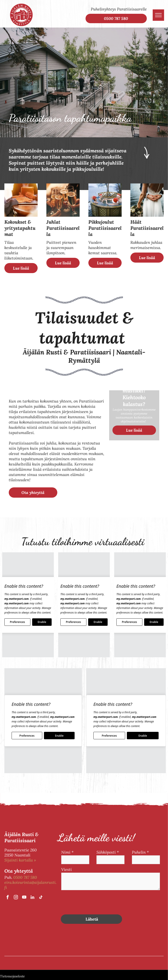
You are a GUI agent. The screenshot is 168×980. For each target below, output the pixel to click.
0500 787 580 (25, 877)
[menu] (158, 15)
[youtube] (24, 898)
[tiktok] (41, 898)
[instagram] (16, 898)
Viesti (66, 869)
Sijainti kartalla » (20, 860)
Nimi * (67, 852)
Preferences (17, 622)
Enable (42, 622)
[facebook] (8, 898)
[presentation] (94, 902)
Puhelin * (140, 852)
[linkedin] (32, 898)
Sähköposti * (108, 852)
